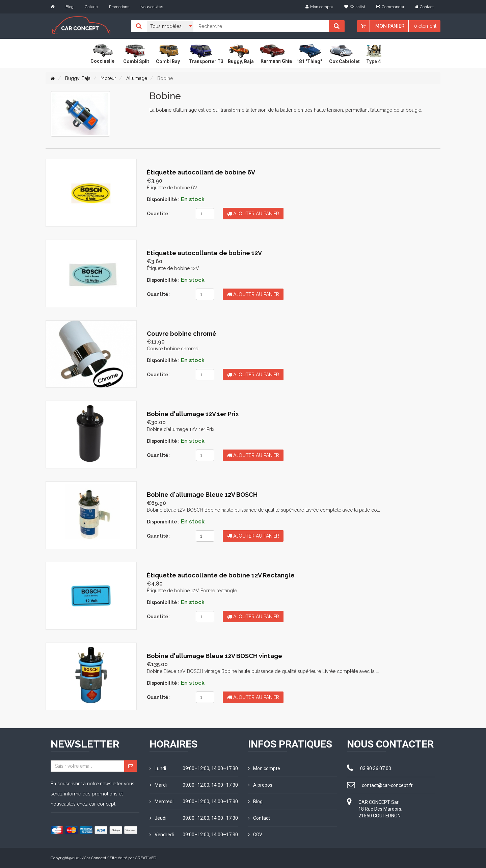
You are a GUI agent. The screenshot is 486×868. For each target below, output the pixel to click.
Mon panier (390, 26)
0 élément (425, 26)
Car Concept (95, 858)
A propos (260, 785)
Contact (425, 7)
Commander (390, 7)
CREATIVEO (146, 858)
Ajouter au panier (253, 214)
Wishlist (355, 7)
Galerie (91, 7)
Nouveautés (152, 7)
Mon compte (319, 7)
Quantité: (158, 214)
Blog (70, 7)
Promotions (119, 7)
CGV (255, 835)
